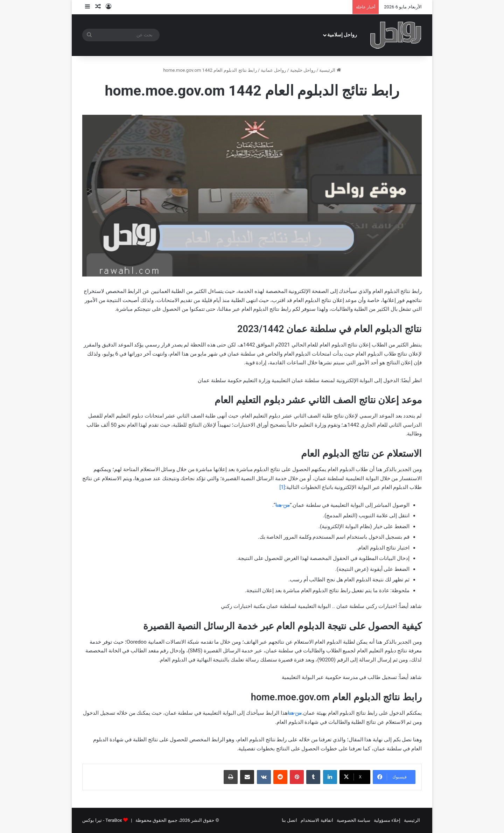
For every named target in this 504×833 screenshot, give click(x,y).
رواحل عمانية (273, 70)
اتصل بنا (289, 820)
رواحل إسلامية (342, 35)
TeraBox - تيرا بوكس (102, 820)
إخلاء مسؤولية (387, 820)
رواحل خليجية (303, 70)
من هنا (283, 505)
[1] (282, 487)
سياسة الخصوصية (353, 820)
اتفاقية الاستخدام (317, 820)
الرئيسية (330, 70)
